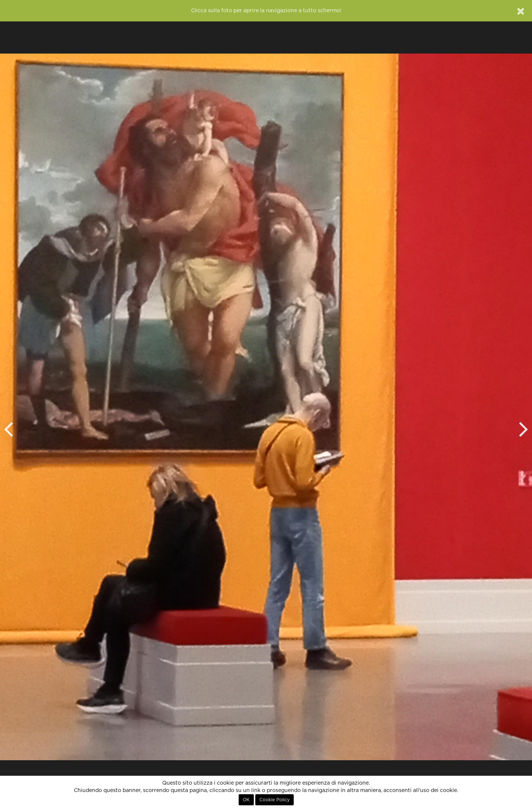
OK (246, 800)
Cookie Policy (274, 800)
